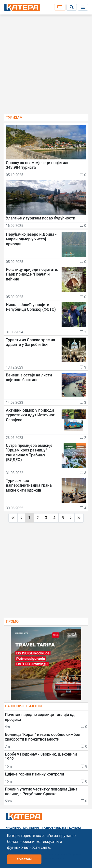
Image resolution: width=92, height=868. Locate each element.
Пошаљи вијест (54, 828)
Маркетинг (32, 828)
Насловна (13, 828)
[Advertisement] (46, 66)
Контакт (75, 828)
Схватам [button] (24, 859)
